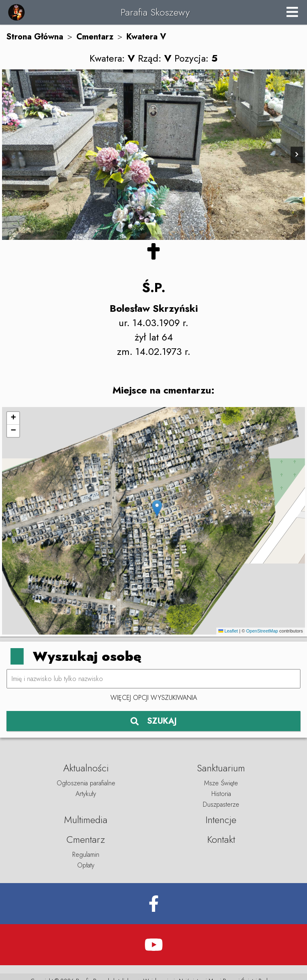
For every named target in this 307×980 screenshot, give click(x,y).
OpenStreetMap (262, 631)
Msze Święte (221, 783)
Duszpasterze (221, 804)
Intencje (221, 820)
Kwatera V (146, 37)
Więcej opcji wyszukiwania (154, 698)
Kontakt (221, 839)
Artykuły (86, 794)
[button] (157, 508)
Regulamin (86, 855)
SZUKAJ (154, 721)
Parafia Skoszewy (155, 12)
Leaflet (228, 631)
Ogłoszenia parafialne (86, 783)
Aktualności (86, 768)
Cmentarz (95, 37)
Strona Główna (35, 37)
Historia (221, 794)
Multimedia (86, 820)
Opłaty (86, 865)
